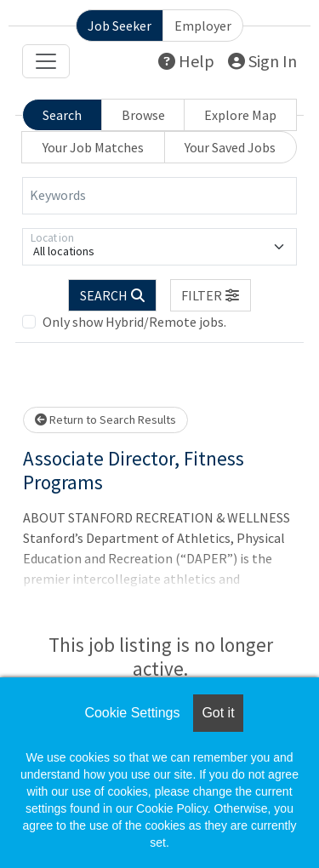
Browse (143, 115)
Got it (218, 713)
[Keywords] (159, 196)
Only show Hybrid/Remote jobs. (134, 322)
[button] (211, 295)
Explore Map (240, 115)
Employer (203, 26)
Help (186, 61)
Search (62, 115)
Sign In (262, 61)
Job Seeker (120, 26)
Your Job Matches (93, 147)
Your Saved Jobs (230, 147)
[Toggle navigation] (46, 61)
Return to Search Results (105, 420)
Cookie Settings (132, 713)
